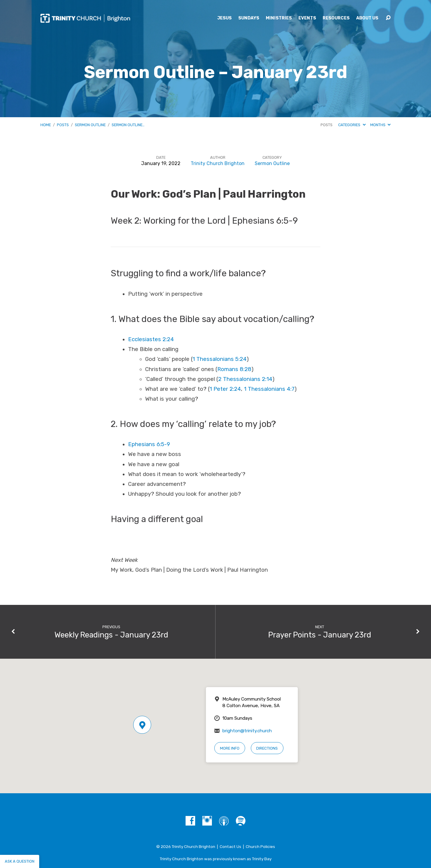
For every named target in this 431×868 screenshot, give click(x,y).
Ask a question (20, 861)
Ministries (279, 18)
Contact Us (230, 846)
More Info (230, 748)
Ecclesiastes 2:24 (151, 339)
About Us (367, 18)
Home (46, 125)
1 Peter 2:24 (225, 389)
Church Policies (260, 846)
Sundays (249, 18)
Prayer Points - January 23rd (320, 635)
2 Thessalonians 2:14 (245, 379)
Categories (352, 125)
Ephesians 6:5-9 (149, 444)
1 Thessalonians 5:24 (220, 359)
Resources (336, 18)
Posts (63, 125)
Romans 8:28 (234, 369)
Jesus (224, 18)
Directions (267, 748)
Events (307, 18)
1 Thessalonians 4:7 (269, 389)
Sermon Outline (90, 125)
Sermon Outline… (128, 125)
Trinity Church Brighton (218, 163)
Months (380, 125)
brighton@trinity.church (247, 731)
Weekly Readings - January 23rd (111, 635)
